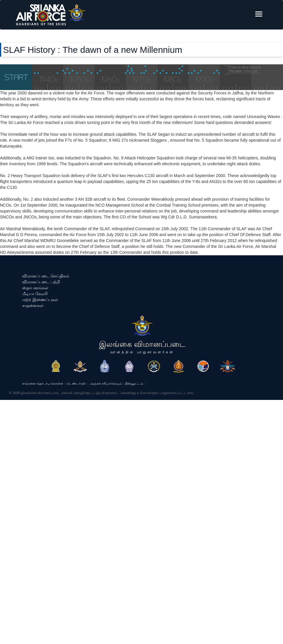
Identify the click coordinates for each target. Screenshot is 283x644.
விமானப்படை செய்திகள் (46, 276)
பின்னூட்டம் (134, 383)
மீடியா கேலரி (35, 294)
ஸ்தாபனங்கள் (35, 288)
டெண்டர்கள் (76, 383)
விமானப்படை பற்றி (41, 282)
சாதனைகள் (33, 305)
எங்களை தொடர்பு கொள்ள (43, 383)
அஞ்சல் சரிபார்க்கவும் (106, 383)
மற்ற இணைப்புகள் (40, 300)
